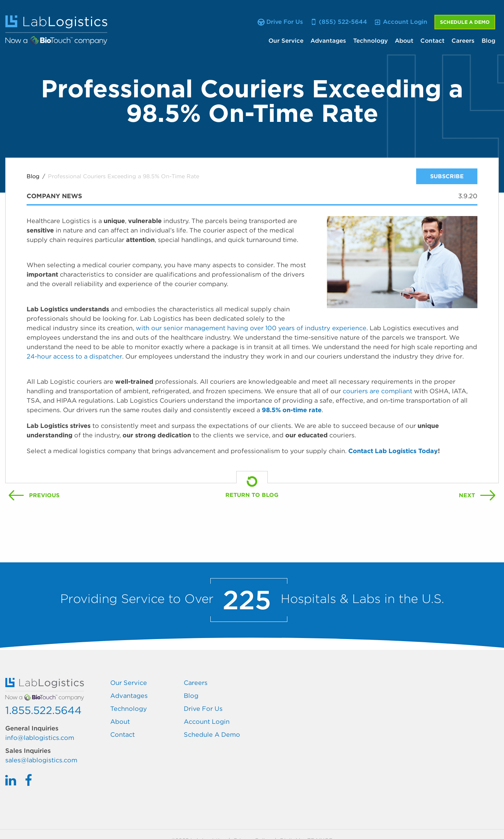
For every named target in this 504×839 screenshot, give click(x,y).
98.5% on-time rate (292, 410)
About (404, 41)
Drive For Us (203, 709)
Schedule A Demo (465, 22)
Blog (488, 41)
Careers (463, 41)
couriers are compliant (378, 391)
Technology (370, 41)
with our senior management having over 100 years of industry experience (251, 328)
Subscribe (447, 176)
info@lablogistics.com (40, 738)
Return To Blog (252, 495)
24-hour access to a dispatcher (74, 356)
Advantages (328, 41)
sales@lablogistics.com (41, 760)
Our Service (286, 41)
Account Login (207, 722)
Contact (432, 41)
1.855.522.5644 (43, 710)
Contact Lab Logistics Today (393, 451)
